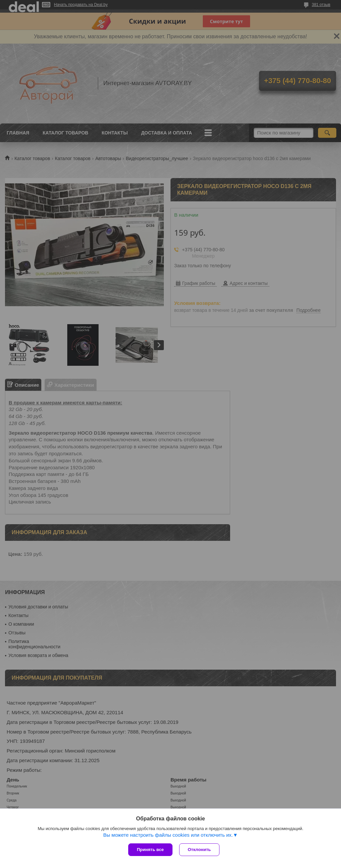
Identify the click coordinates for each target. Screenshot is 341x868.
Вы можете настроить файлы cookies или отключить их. (168, 835)
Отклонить (199, 850)
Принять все (150, 850)
